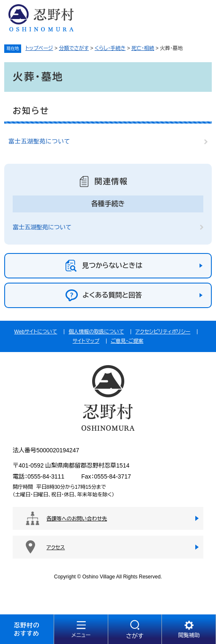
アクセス (56, 548)
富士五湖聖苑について (39, 141)
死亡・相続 (143, 48)
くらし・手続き (110, 48)
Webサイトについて (36, 332)
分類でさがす (74, 48)
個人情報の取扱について (96, 332)
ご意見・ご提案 (127, 341)
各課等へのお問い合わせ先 (77, 519)
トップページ (39, 48)
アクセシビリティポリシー (163, 332)
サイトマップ (86, 341)
